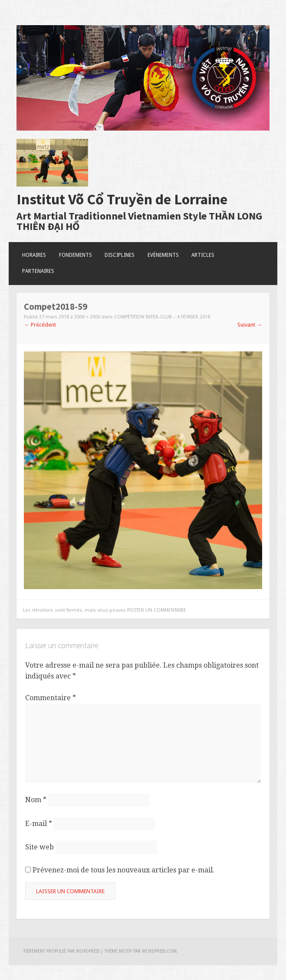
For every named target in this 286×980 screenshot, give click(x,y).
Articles (203, 255)
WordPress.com (159, 951)
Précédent (40, 325)
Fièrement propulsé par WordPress (61, 951)
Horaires (34, 255)
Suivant (250, 325)
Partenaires (38, 271)
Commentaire (51, 698)
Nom (36, 800)
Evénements (163, 255)
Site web (39, 847)
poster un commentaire (157, 610)
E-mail (39, 823)
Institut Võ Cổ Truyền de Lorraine (122, 199)
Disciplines (120, 255)
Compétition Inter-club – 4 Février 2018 (162, 317)
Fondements (76, 255)
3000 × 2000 (87, 317)
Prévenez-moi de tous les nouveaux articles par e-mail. (123, 870)
